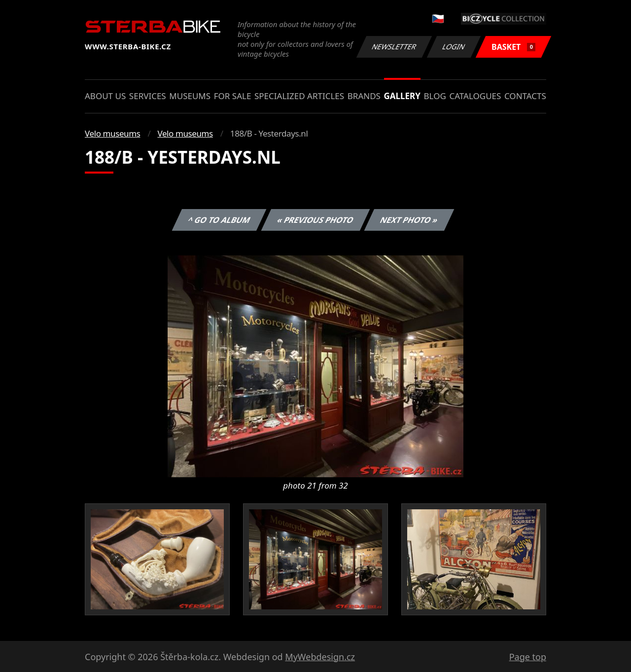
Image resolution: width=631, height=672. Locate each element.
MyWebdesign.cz (320, 657)
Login (454, 47)
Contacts (525, 96)
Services (148, 96)
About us (105, 96)
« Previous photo (315, 220)
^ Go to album (219, 220)
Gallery (402, 96)
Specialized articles (299, 96)
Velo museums (112, 133)
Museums (190, 96)
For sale (233, 96)
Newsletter (394, 47)
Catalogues (475, 96)
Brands (364, 96)
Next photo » (409, 220)
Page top (528, 657)
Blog (435, 96)
